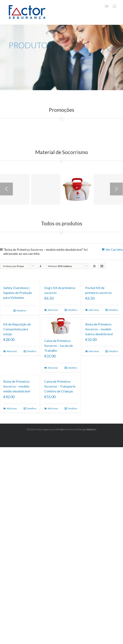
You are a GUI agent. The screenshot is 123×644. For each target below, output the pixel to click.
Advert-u (91, 429)
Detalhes (21, 310)
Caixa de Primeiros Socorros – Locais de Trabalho (59, 346)
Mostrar (60, 266)
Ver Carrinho (114, 250)
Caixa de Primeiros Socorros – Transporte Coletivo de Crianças (60, 386)
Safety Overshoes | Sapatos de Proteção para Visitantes (18, 293)
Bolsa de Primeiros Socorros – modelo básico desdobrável (99, 329)
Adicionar (53, 310)
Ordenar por (13, 266)
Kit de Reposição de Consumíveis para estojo (17, 329)
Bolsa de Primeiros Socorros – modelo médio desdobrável (17, 386)
